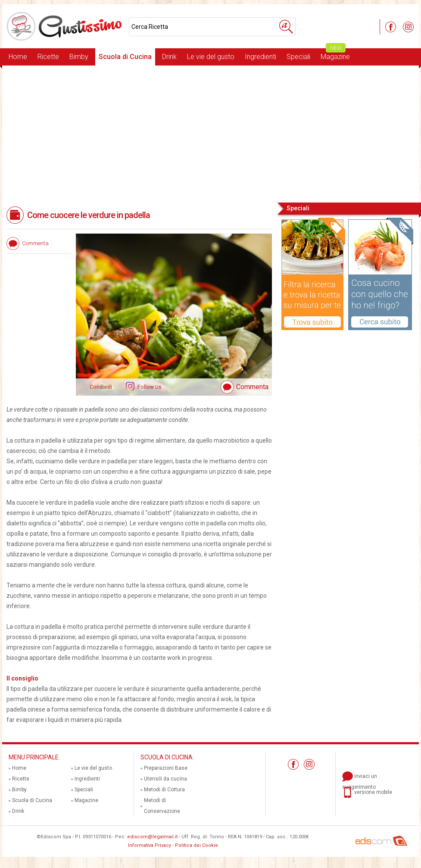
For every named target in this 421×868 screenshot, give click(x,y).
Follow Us (149, 387)
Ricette (48, 57)
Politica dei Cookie (196, 845)
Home (18, 57)
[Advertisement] (210, 133)
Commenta (252, 387)
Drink (169, 57)
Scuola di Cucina (125, 57)
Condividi (101, 387)
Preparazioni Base (166, 768)
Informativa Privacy (150, 845)
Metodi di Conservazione (162, 806)
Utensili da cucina (165, 779)
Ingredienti (260, 57)
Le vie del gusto (211, 57)
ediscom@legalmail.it (152, 837)
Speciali (298, 57)
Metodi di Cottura (164, 790)
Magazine (335, 55)
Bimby (79, 57)
